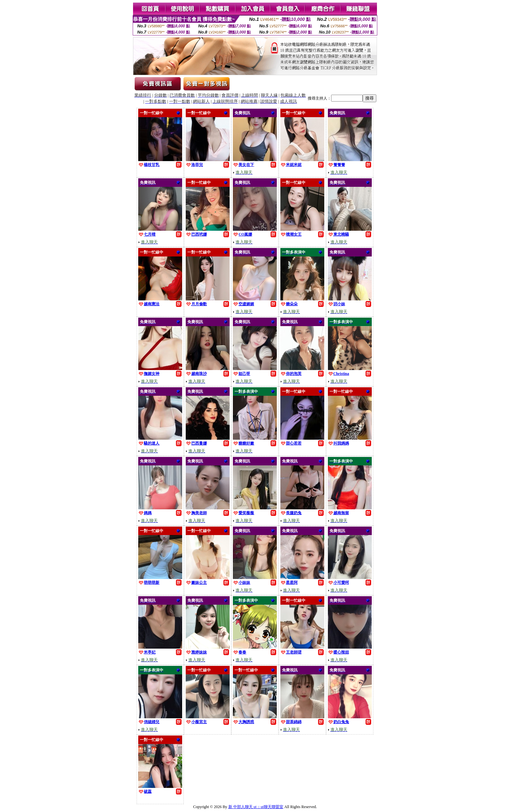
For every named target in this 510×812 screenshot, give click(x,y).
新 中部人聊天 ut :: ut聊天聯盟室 (256, 807)
